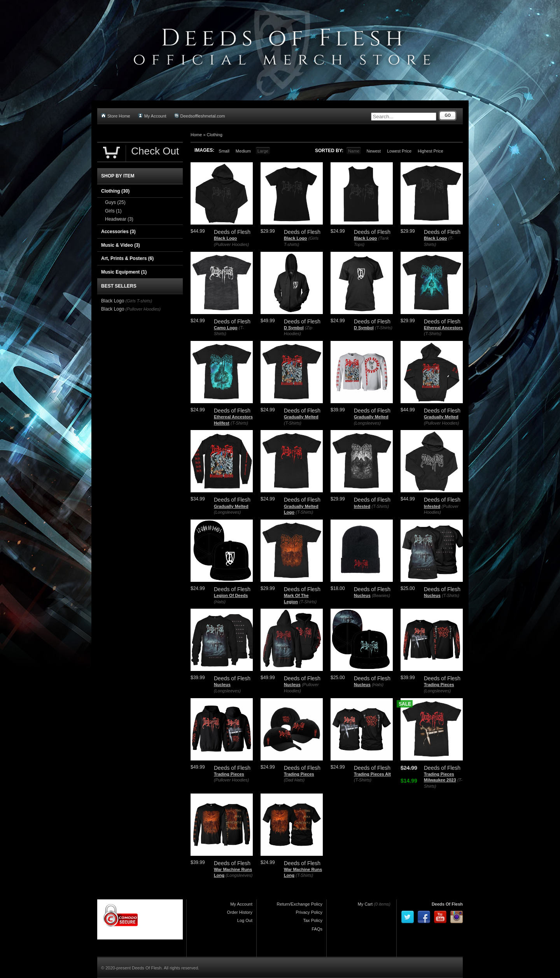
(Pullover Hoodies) (231, 244)
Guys (115, 202)
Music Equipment (124, 272)
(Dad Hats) (294, 780)
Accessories (118, 232)
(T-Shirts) (384, 328)
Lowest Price (399, 151)
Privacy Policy (309, 912)
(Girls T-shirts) (139, 301)
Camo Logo (226, 328)
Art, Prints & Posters (127, 258)
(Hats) (220, 602)
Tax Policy (313, 920)
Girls (113, 211)
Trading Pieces (439, 685)
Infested (362, 506)
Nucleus (362, 595)
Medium (243, 151)
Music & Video (121, 245)
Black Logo (225, 238)
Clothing (215, 135)
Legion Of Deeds (231, 595)
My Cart (365, 904)
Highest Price (430, 151)
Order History (240, 912)
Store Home (116, 116)
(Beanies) (381, 595)
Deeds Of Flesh (447, 904)
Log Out (245, 920)
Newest (374, 151)
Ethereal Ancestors (443, 328)
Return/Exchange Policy (300, 904)
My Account (152, 116)
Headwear (119, 219)
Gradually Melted (301, 417)
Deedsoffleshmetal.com (200, 116)
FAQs (317, 929)
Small (224, 151)
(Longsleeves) (367, 423)
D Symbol (294, 328)
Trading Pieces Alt (372, 774)
